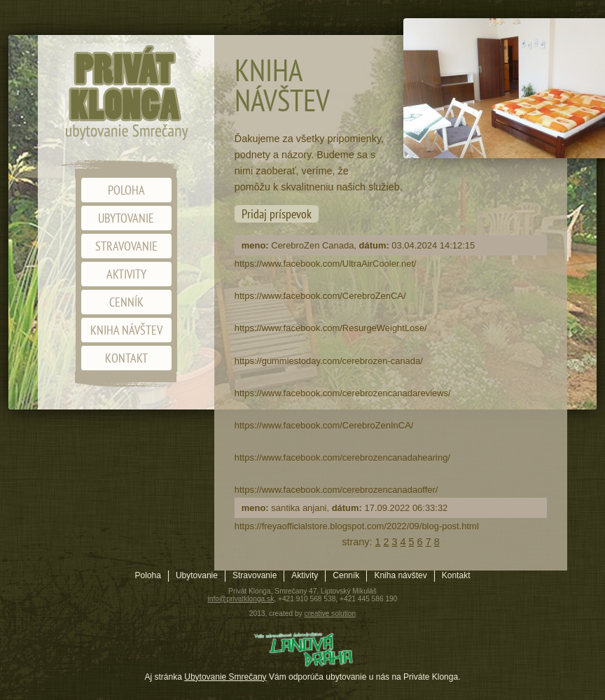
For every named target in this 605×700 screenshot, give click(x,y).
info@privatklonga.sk (241, 599)
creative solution (331, 614)
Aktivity (126, 274)
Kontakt (126, 358)
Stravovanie (126, 246)
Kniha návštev (126, 330)
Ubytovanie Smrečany (225, 677)
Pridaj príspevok (277, 214)
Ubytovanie (126, 218)
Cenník (126, 302)
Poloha (126, 190)
